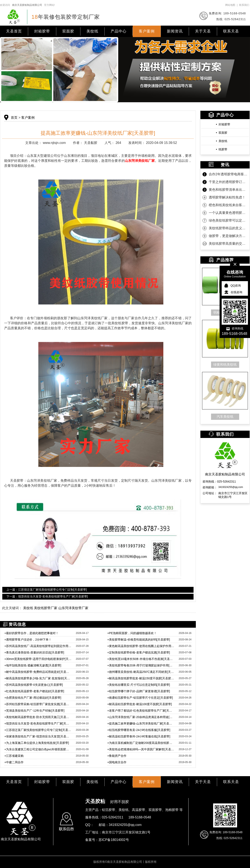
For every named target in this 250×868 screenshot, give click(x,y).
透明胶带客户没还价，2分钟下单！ (28, 640)
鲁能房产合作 (117, 756)
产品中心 (119, 31)
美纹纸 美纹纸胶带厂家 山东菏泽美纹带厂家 (56, 608)
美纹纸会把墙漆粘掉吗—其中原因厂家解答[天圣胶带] (141, 749)
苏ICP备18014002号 (114, 840)
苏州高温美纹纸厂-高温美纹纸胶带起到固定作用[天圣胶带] (38, 646)
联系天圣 (231, 31)
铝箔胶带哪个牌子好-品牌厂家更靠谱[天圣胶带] (139, 691)
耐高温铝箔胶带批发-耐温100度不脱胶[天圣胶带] (140, 704)
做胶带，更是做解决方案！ (228, 236)
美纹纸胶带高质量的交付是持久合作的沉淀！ (228, 244)
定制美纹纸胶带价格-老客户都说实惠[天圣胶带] (139, 652)
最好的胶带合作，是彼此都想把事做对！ (31, 633)
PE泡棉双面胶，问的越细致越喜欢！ (132, 633)
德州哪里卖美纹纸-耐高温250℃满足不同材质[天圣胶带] (141, 672)
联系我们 (244, 5)
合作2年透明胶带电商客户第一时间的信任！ (228, 174)
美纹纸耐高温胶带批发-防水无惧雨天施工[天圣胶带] (38, 717)
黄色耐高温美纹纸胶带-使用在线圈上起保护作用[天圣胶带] (141, 646)
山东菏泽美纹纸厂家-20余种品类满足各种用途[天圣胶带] (141, 717)
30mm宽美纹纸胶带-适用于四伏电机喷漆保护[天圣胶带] (38, 659)
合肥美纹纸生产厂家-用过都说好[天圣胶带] (33, 698)
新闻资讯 (175, 31)
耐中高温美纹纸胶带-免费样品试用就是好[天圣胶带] (38, 672)
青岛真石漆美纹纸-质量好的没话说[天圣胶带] (34, 652)
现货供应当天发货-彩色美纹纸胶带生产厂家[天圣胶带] (38, 723)
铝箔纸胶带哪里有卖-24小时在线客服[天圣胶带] (139, 730)
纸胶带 (223, 149)
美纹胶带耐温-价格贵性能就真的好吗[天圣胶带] (139, 640)
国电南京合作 (117, 762)
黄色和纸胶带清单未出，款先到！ (228, 190)
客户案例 (147, 31)
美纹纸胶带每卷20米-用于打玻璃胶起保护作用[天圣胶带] (141, 665)
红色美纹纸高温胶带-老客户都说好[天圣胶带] (34, 691)
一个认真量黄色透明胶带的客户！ (228, 213)
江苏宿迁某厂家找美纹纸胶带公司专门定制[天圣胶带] (38, 730)
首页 (14, 118)
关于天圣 (203, 31)
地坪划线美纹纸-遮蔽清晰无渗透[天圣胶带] (33, 665)
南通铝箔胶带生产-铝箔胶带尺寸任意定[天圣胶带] (140, 698)
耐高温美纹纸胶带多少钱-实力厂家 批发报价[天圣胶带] (38, 678)
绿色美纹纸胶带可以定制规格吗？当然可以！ (228, 220)
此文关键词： (12, 608)
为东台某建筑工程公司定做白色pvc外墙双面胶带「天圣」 (38, 749)
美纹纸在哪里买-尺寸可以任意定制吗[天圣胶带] (139, 685)
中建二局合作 (14, 762)
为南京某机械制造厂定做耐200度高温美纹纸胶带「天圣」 (141, 743)
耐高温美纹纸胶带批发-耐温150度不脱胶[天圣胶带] (141, 678)
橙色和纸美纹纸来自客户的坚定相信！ (228, 205)
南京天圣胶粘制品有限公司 (27, 5)
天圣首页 (14, 31)
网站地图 (230, 5)
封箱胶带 (42, 31)
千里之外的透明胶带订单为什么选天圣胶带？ (228, 182)
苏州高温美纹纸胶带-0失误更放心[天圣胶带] (34, 685)
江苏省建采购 (14, 756)
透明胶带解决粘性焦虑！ (227, 197)
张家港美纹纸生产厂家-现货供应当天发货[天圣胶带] (38, 736)
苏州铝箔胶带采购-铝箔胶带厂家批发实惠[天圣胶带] (38, 704)
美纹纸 (92, 31)
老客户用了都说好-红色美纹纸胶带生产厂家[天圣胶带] (141, 711)
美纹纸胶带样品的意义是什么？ (228, 228)
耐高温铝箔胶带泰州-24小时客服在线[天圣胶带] (139, 736)
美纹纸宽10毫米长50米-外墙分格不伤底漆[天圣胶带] (141, 659)
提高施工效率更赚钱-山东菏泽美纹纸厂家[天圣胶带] (141, 723)
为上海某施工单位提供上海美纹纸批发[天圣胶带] (37, 743)
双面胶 (68, 31)
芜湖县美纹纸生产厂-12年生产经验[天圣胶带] (34, 711)
